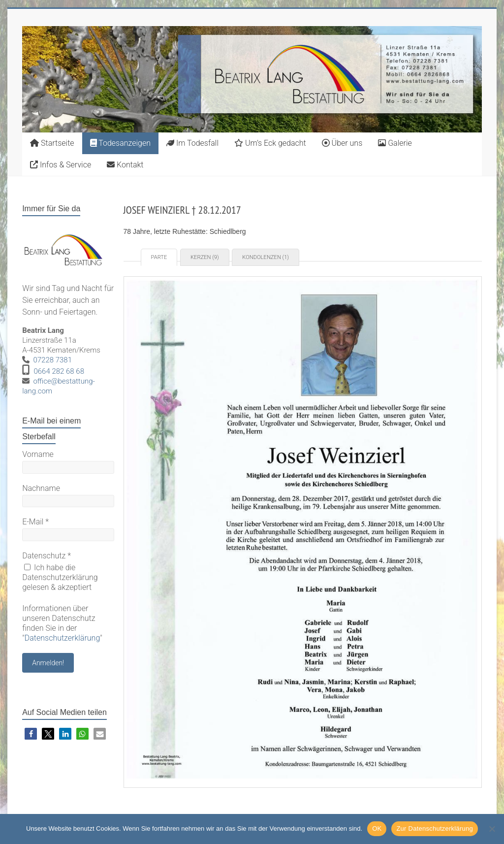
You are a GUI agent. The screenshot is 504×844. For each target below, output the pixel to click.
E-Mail (35, 522)
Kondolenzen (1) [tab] (266, 257)
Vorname (38, 454)
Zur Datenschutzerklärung (435, 828)
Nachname (41, 488)
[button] (31, 734)
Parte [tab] (159, 257)
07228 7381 (52, 360)
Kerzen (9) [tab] (205, 257)
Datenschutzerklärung (63, 638)
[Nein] (492, 829)
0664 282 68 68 (59, 371)
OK (377, 828)
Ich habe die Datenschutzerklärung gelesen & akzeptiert (60, 577)
